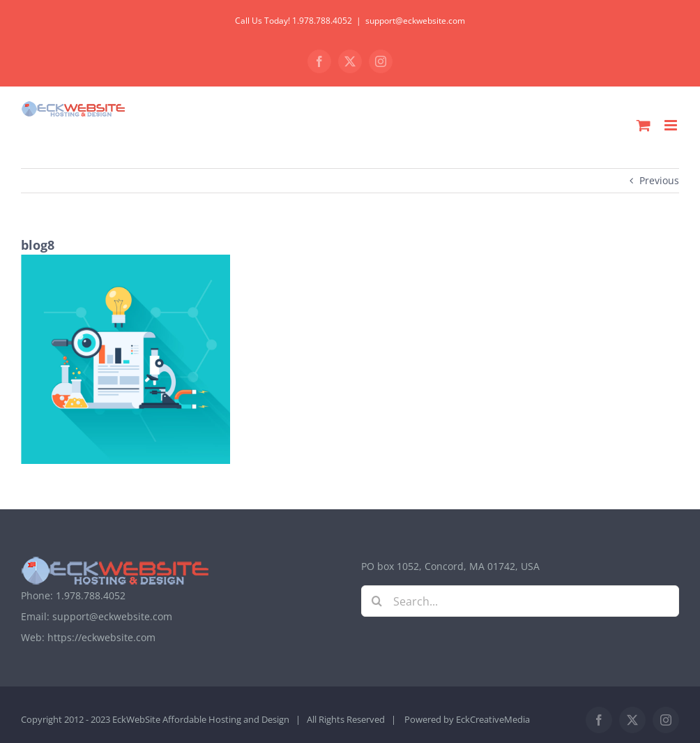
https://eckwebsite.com (101, 637)
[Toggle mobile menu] (672, 125)
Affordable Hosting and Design (226, 719)
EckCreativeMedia (493, 719)
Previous (659, 180)
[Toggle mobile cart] (644, 125)
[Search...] (520, 601)
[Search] (377, 601)
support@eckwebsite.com (415, 21)
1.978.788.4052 (91, 595)
